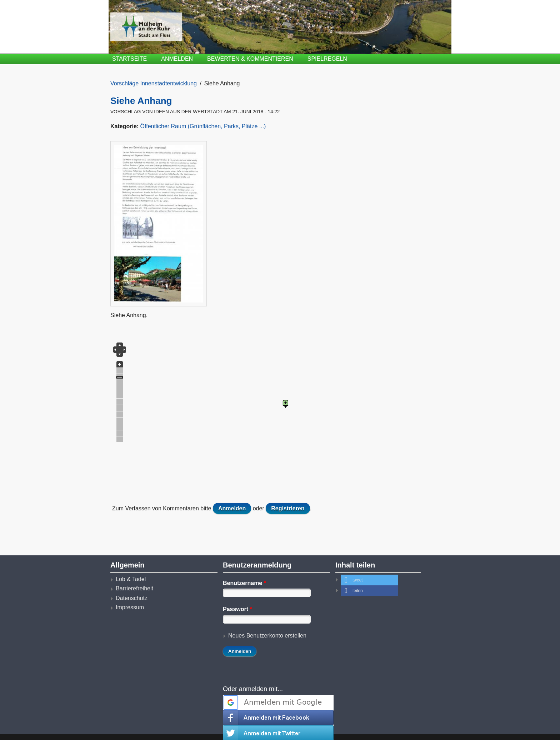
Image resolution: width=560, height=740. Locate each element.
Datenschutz (132, 598)
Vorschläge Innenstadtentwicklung (154, 83)
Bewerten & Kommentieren (250, 59)
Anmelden (177, 59)
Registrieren (288, 508)
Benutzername (244, 583)
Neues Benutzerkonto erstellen (267, 636)
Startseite (129, 59)
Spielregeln (327, 59)
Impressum (130, 607)
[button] (369, 580)
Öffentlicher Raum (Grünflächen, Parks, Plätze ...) (203, 126)
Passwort (237, 609)
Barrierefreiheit (134, 588)
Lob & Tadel (131, 579)
